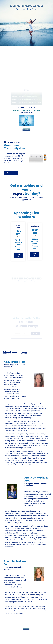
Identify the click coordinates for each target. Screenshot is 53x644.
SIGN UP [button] (18, 256)
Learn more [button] (11, 173)
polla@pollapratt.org (27, 197)
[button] (18, 255)
